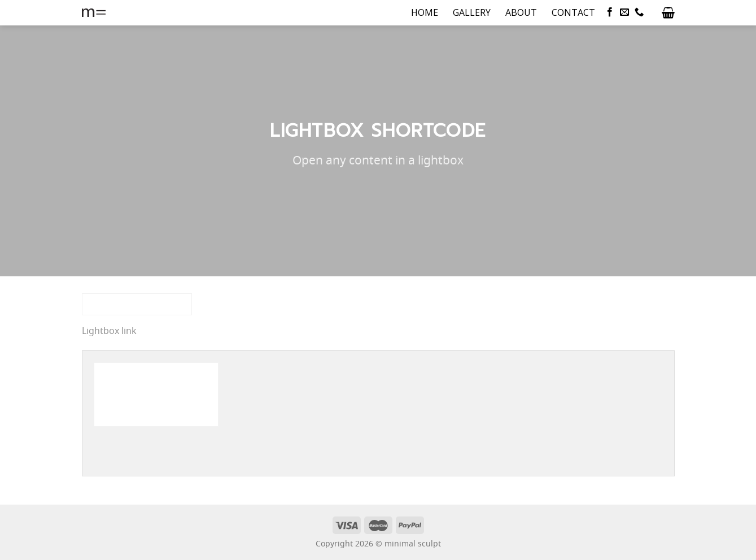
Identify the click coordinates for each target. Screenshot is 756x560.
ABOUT (521, 12)
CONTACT (573, 12)
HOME (425, 12)
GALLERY (472, 12)
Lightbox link (109, 331)
